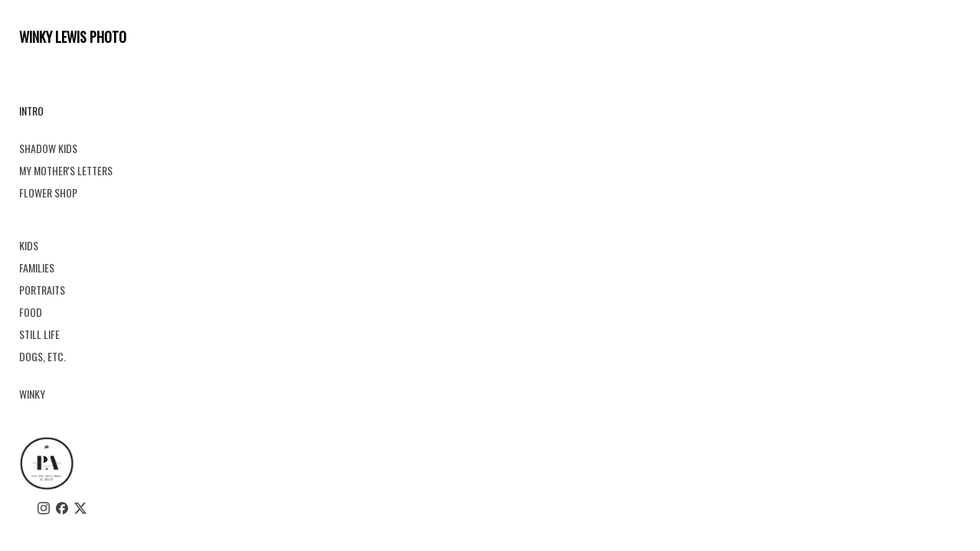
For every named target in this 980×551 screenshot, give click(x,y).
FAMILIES (37, 267)
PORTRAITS (42, 290)
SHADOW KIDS (48, 148)
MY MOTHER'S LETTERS (66, 170)
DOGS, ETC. (42, 356)
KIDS (29, 245)
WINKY (32, 394)
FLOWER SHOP (48, 192)
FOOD (31, 312)
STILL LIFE (39, 334)
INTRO (31, 111)
